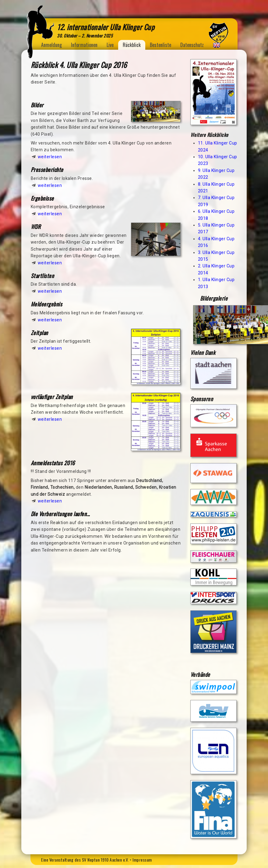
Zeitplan (39, 333)
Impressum (142, 860)
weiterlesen (50, 157)
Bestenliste (160, 45)
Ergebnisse (42, 198)
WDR (36, 227)
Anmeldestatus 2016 (53, 463)
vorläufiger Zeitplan (52, 397)
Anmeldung (51, 45)
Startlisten (42, 276)
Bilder (37, 105)
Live (110, 45)
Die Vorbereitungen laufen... (60, 514)
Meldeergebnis (47, 304)
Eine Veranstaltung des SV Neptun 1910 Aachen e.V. (85, 860)
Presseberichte (47, 170)
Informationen (84, 45)
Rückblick (132, 45)
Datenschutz (192, 45)
